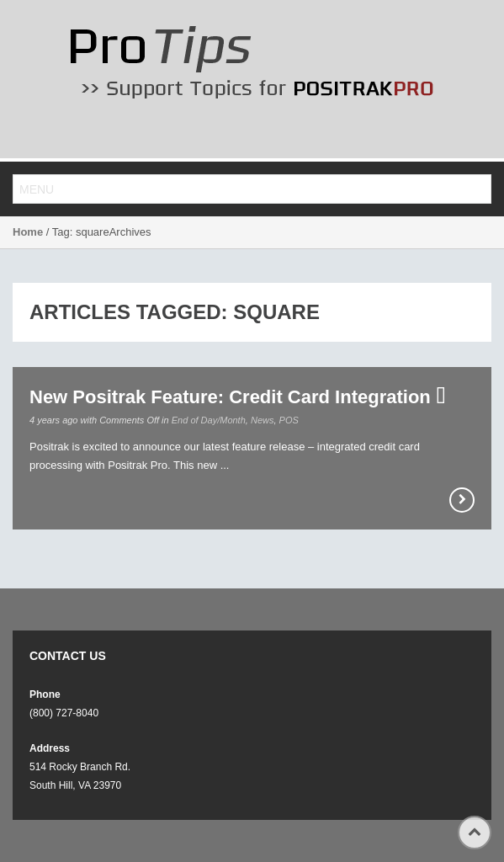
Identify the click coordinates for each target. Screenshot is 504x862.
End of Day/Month (209, 420)
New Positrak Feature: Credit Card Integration (237, 397)
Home (28, 232)
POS (289, 420)
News (263, 420)
